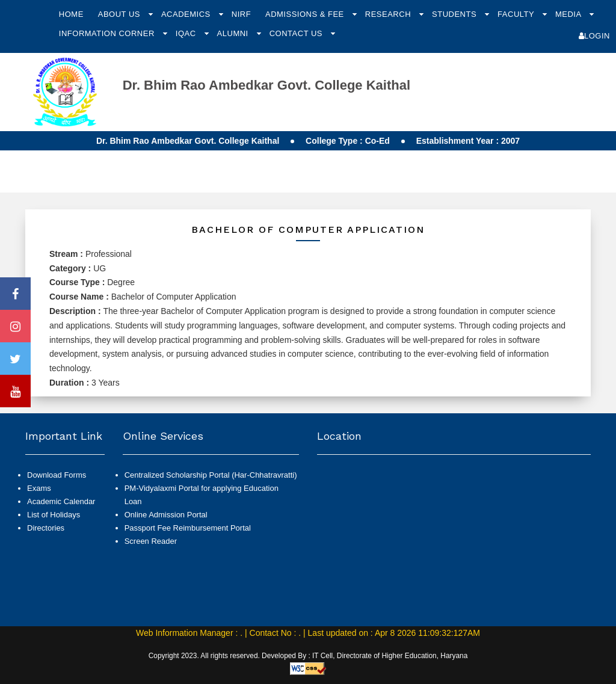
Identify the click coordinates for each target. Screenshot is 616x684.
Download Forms (57, 475)
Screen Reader (151, 541)
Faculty (517, 14)
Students (455, 14)
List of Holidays (54, 515)
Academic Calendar (61, 501)
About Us (120, 14)
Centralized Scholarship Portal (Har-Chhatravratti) (211, 475)
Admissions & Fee (306, 14)
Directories (46, 528)
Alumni (234, 33)
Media (569, 14)
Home (71, 14)
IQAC (187, 33)
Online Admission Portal (166, 515)
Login (594, 36)
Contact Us (297, 33)
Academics (187, 14)
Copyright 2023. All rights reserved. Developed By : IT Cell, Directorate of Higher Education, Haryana (308, 656)
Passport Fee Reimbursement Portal (188, 528)
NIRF (241, 14)
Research (389, 14)
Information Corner (108, 33)
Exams (39, 488)
